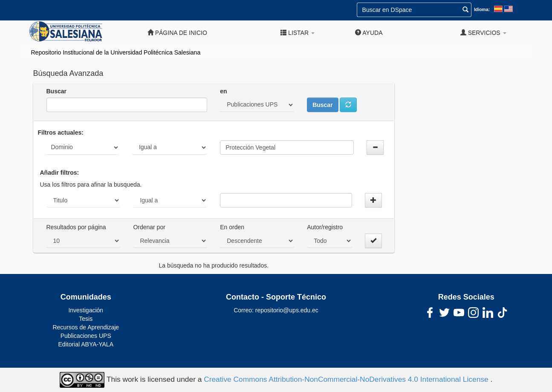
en (223, 91)
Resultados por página (76, 227)
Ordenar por (149, 227)
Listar (298, 33)
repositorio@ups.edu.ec (287, 310)
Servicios (483, 33)
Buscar (56, 91)
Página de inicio (177, 33)
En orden (232, 227)
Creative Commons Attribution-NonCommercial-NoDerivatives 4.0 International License (347, 379)
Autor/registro (325, 227)
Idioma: (482, 9)
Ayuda (369, 33)
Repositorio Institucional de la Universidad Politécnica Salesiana (116, 52)
